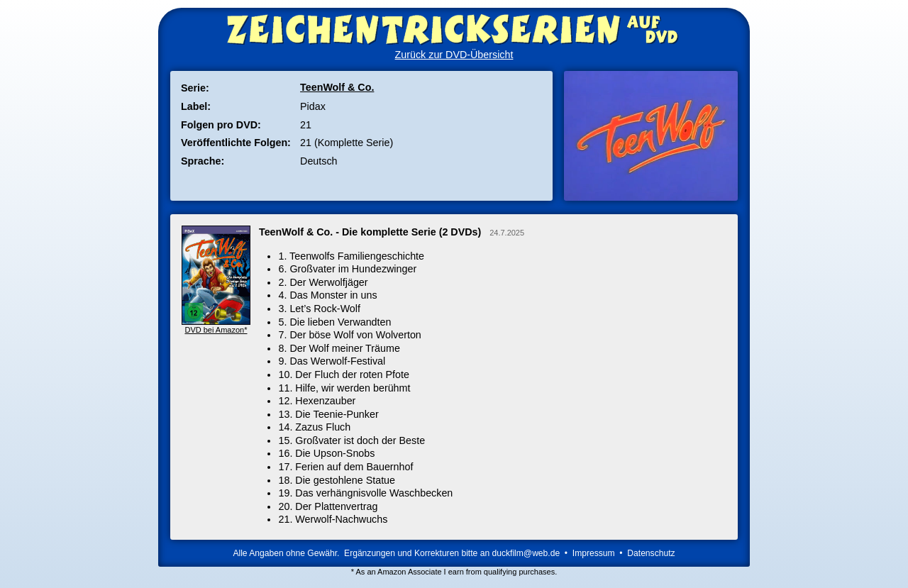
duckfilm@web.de (526, 553)
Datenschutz (651, 553)
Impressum (594, 553)
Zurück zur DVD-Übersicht (454, 55)
